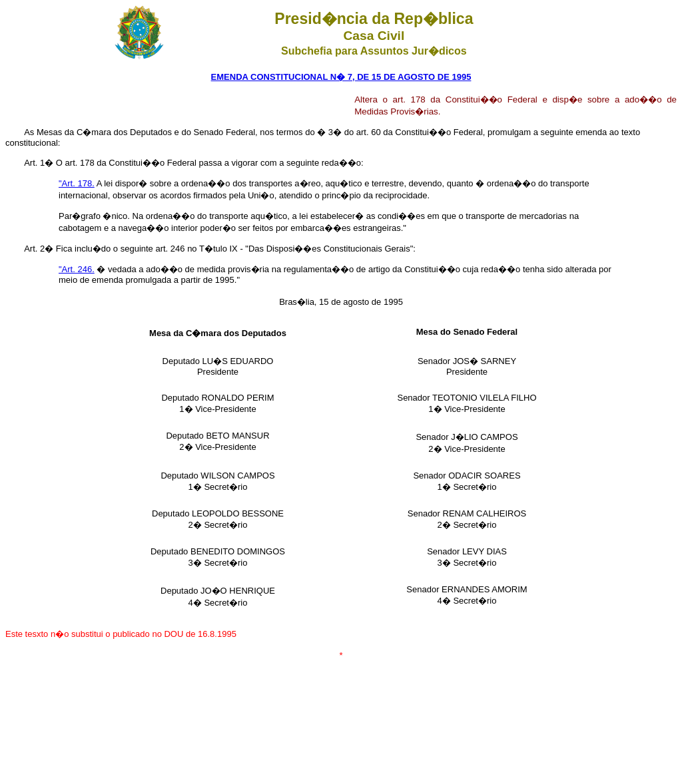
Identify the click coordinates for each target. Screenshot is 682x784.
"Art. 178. (77, 183)
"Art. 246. (77, 269)
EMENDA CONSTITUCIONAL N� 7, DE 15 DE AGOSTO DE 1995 (341, 77)
